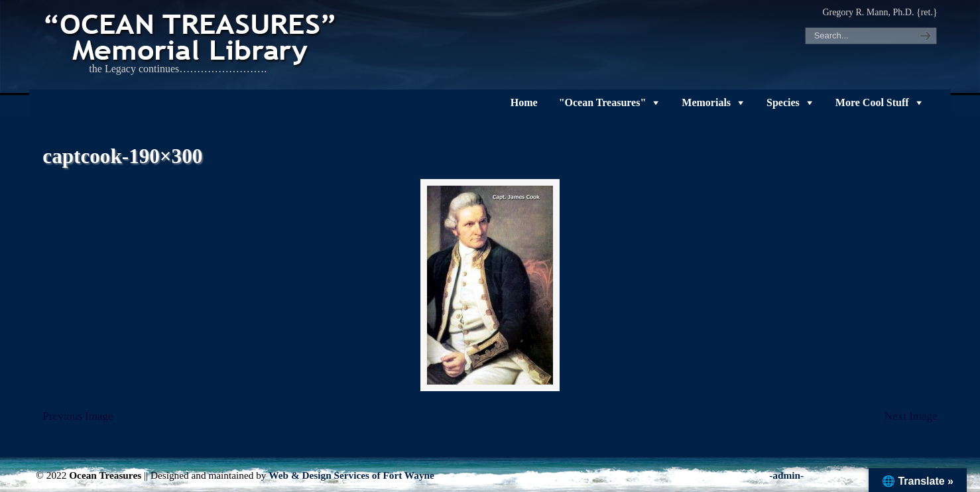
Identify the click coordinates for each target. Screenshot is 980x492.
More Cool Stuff (872, 102)
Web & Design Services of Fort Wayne (351, 475)
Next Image (911, 416)
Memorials (706, 102)
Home (524, 102)
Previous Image (78, 416)
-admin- (786, 475)
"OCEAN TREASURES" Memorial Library (192, 37)
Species (783, 102)
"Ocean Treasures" (603, 102)
